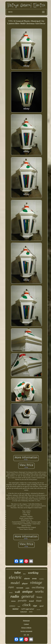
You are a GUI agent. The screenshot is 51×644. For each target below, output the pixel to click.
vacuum (20, 588)
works (39, 591)
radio (15, 596)
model (15, 583)
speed (41, 606)
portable (22, 601)
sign (35, 606)
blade (39, 601)
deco (24, 574)
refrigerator (28, 609)
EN (25, 635)
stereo (13, 601)
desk (31, 612)
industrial (23, 612)
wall (17, 592)
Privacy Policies (26, 628)
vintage (36, 583)
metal (11, 593)
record (38, 609)
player (25, 584)
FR (28, 635)
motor (16, 609)
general (28, 596)
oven (34, 579)
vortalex (41, 579)
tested (31, 601)
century (12, 606)
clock (27, 605)
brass (39, 597)
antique (28, 592)
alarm (27, 579)
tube (18, 572)
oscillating (38, 587)
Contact (26, 624)
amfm (27, 588)
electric (15, 577)
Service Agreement (26, 631)
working (33, 573)
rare (11, 587)
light (19, 606)
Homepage (26, 621)
